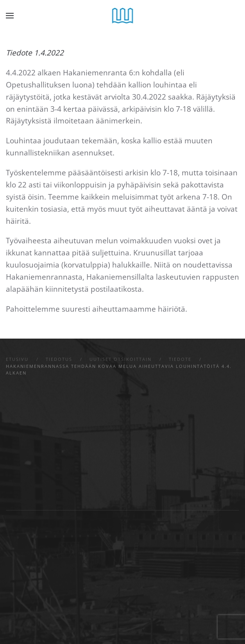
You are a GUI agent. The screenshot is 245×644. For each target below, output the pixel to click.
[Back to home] (122, 16)
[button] (10, 16)
